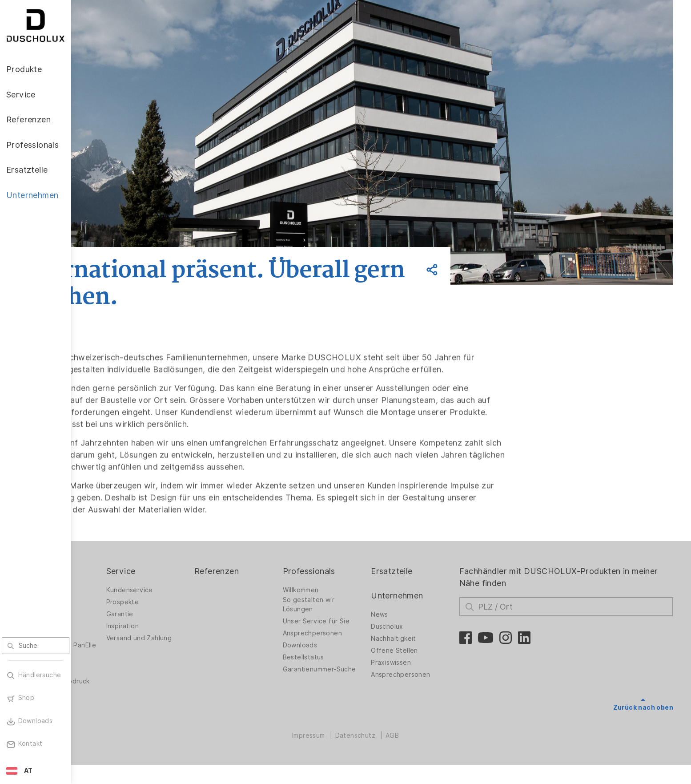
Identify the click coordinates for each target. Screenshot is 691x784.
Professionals (352, 583)
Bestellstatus (346, 669)
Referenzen (269, 583)
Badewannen (109, 645)
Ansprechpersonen (355, 645)
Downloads (343, 657)
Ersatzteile (425, 583)
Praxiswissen (424, 675)
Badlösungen (109, 633)
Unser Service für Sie (359, 633)
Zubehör (102, 676)
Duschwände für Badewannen (114, 616)
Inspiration (184, 638)
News (413, 626)
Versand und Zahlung (201, 650)
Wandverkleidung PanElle (116, 660)
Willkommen (343, 602)
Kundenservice (191, 602)
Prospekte (184, 614)
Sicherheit (105, 712)
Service (182, 583)
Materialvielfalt (112, 724)
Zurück (130, 236)
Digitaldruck (108, 688)
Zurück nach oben (643, 719)
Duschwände (109, 602)
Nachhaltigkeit (427, 651)
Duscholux (420, 639)
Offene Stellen (428, 663)
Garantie (181, 626)
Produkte (107, 583)
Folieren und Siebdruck (125, 700)
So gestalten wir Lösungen (351, 616)
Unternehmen (430, 608)
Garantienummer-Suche (352, 684)
